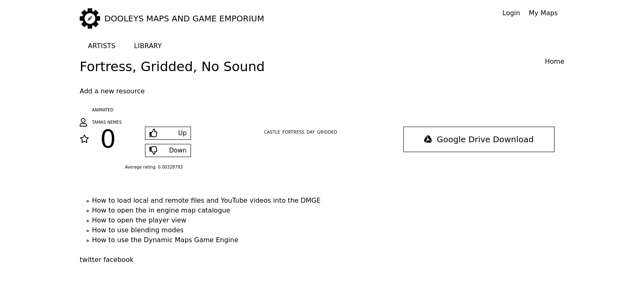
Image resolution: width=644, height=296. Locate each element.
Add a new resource (112, 91)
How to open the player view (139, 220)
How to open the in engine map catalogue (161, 210)
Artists (102, 46)
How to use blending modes (138, 230)
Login (511, 13)
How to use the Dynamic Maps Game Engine (165, 240)
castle (272, 132)
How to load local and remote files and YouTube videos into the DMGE (206, 200)
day (311, 132)
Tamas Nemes (107, 122)
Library (148, 46)
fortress (294, 132)
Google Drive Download (479, 139)
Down (178, 150)
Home (555, 61)
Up (183, 133)
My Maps (543, 13)
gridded (327, 132)
